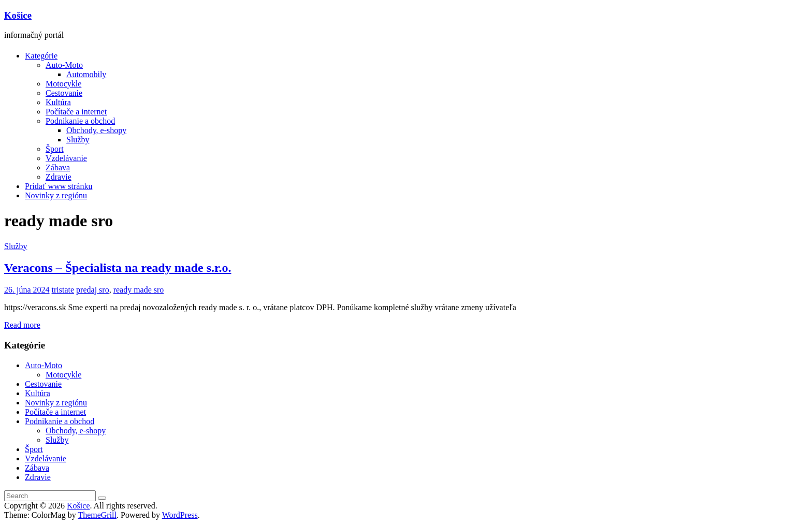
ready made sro (139, 290)
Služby (78, 140)
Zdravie (59, 177)
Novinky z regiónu (56, 195)
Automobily (86, 74)
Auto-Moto (64, 65)
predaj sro (93, 290)
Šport (55, 149)
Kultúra (58, 102)
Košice (18, 15)
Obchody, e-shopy (96, 130)
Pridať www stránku (59, 186)
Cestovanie (64, 93)
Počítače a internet (76, 112)
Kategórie (41, 56)
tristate (63, 290)
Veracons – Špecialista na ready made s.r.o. (118, 268)
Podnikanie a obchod (80, 121)
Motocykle (63, 84)
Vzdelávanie (66, 158)
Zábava (58, 168)
